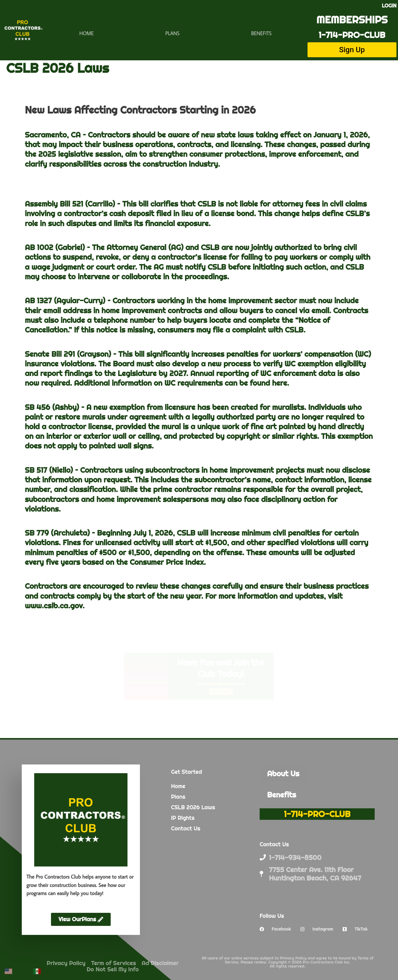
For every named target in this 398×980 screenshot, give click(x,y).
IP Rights (183, 818)
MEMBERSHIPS (352, 19)
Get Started (256, 716)
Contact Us (186, 828)
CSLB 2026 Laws (193, 807)
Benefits (261, 33)
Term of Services (114, 963)
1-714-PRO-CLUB (352, 35)
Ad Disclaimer (160, 963)
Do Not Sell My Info (113, 969)
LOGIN (389, 6)
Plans (173, 33)
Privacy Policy (66, 963)
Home (86, 33)
